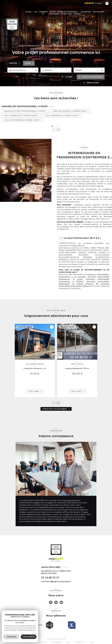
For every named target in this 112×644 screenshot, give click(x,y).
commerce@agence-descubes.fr (56, 582)
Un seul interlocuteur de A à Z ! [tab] (82, 238)
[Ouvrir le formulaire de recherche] (67, 77)
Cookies (92, 642)
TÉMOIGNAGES (98, 12)
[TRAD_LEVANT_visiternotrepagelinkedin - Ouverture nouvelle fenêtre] (61, 602)
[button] (58, 130)
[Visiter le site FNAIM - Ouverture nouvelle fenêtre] (27, 625)
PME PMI (52, 12)
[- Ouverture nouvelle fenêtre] (72, 625)
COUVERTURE (86, 12)
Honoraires (54, 14)
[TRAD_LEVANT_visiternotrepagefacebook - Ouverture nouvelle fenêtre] (51, 602)
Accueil (28, 12)
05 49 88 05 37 (50, 578)
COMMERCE (43, 12)
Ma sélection (66, 14)
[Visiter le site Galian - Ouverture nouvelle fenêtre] (38, 625)
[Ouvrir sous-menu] (79, 12)
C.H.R (35, 12)
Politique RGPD (80, 642)
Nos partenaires (41, 642)
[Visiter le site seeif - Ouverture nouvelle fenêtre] (50, 625)
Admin (68, 642)
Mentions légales (56, 642)
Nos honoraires (27, 642)
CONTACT (77, 14)
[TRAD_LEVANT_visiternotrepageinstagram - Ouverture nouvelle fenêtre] (56, 602)
